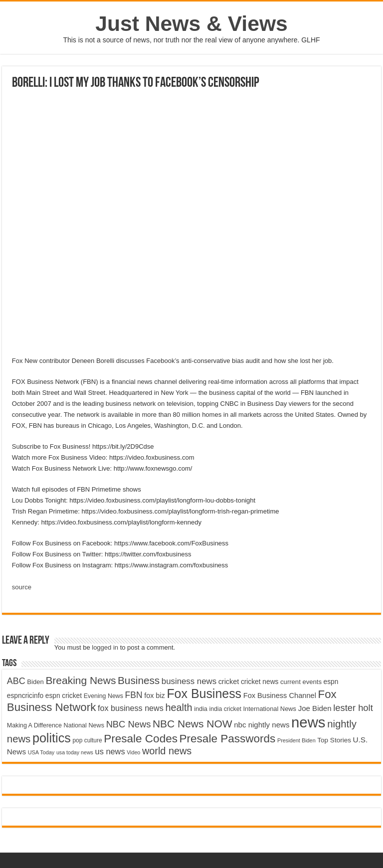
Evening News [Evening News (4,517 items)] (103, 696)
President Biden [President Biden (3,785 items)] (296, 740)
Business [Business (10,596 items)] (139, 680)
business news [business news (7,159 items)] (189, 681)
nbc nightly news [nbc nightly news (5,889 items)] (262, 725)
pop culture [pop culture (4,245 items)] (87, 740)
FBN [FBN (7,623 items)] (134, 695)
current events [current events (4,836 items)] (301, 682)
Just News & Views (191, 23)
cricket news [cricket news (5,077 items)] (260, 682)
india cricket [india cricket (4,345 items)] (225, 709)
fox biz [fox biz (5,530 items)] (155, 695)
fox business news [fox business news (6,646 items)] (131, 708)
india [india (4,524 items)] (201, 709)
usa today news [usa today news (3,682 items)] (75, 752)
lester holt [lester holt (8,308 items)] (353, 708)
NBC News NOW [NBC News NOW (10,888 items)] (192, 724)
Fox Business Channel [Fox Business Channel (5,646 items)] (280, 695)
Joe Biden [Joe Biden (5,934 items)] (315, 708)
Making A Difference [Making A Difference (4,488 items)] (34, 725)
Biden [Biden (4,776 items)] (35, 682)
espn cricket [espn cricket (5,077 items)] (64, 696)
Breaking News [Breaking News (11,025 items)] (81, 680)
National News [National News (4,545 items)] (84, 725)
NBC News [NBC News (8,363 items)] (129, 724)
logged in (105, 647)
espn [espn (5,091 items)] (331, 682)
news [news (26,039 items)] (308, 722)
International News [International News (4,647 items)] (270, 709)
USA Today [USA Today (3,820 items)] (41, 752)
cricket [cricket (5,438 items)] (229, 682)
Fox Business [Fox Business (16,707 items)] (204, 694)
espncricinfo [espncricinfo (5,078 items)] (25, 696)
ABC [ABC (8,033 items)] (16, 681)
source (22, 587)
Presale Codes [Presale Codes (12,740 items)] (141, 739)
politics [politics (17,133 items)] (52, 738)
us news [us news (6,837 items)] (110, 751)
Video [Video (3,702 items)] (133, 752)
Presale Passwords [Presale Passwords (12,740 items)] (228, 739)
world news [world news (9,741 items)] (167, 751)
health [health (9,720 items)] (179, 707)
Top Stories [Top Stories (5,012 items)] (334, 740)
